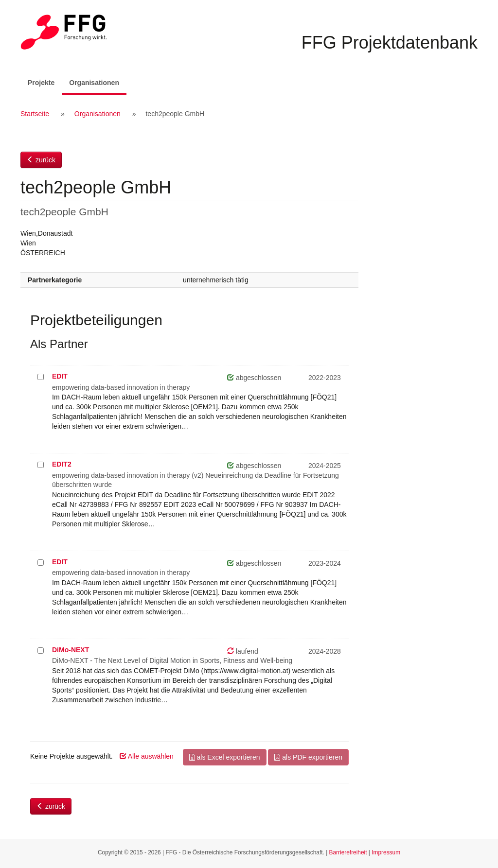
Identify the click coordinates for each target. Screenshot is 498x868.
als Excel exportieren (225, 757)
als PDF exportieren (308, 757)
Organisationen (98, 82)
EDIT (60, 376)
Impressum (386, 852)
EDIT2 (62, 464)
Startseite (35, 114)
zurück (41, 160)
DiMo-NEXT (71, 650)
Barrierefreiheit (348, 852)
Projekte (41, 83)
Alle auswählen (147, 756)
